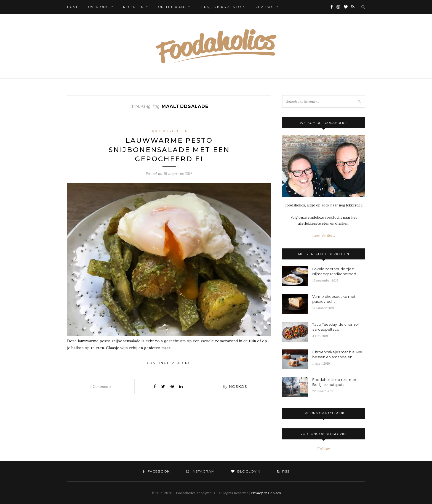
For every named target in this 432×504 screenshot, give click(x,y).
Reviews (265, 7)
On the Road (172, 7)
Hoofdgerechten (169, 131)
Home (73, 7)
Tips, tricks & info (221, 7)
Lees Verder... (324, 236)
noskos (238, 386)
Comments (101, 386)
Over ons (98, 7)
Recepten (134, 7)
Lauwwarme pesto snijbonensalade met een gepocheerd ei (169, 150)
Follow (324, 449)
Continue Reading (169, 365)
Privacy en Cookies (266, 493)
